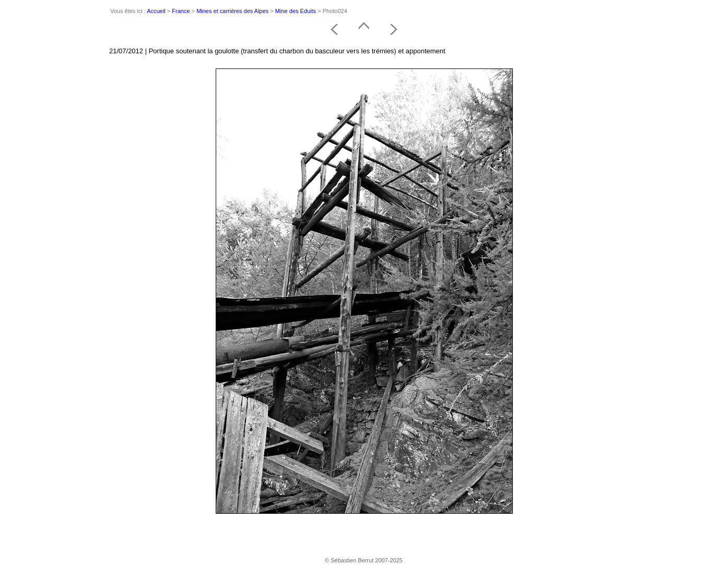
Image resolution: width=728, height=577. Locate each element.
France (181, 11)
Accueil (156, 11)
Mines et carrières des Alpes (232, 11)
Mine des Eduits (296, 11)
